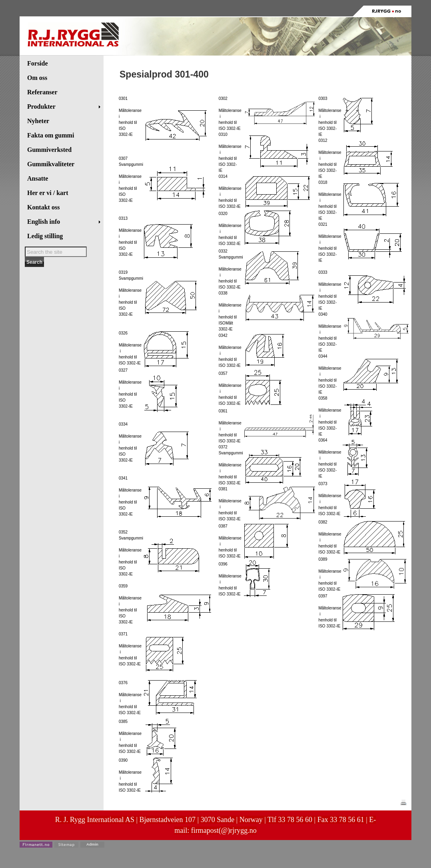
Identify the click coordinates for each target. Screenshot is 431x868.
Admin (92, 844)
